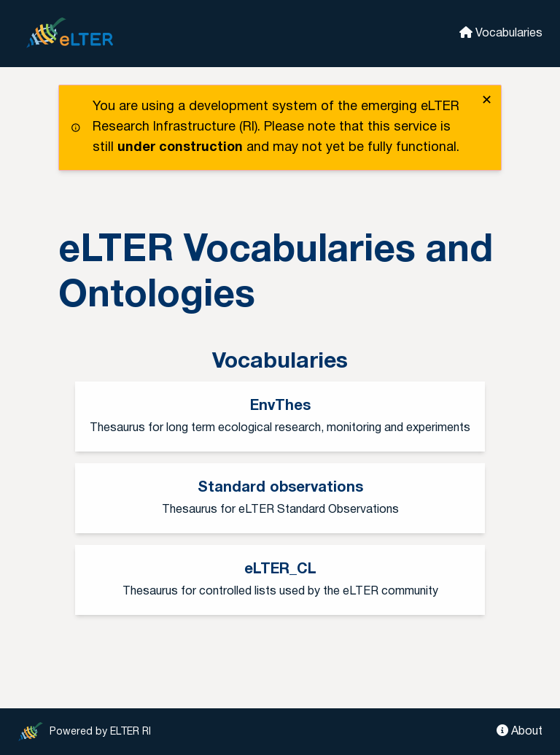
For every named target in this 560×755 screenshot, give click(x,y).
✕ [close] (487, 101)
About (520, 731)
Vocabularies (501, 32)
